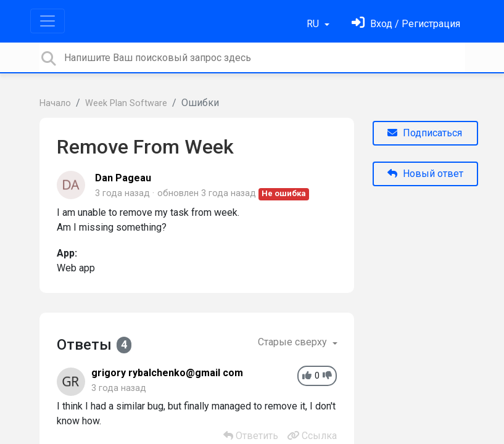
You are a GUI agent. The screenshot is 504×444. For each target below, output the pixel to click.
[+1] (307, 376)
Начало (55, 103)
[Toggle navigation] (48, 21)
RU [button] (314, 24)
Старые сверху (294, 342)
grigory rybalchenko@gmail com (167, 373)
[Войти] (406, 24)
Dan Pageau (123, 178)
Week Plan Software (126, 103)
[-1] (327, 376)
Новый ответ (425, 174)
